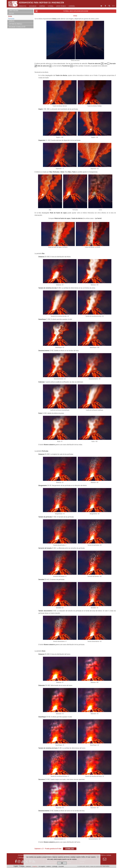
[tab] (20, 11)
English (16, 866)
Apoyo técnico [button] (61, 6)
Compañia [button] (72, 6)
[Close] (98, 857)
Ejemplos (12, 21)
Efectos (11, 14)
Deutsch (29, 866)
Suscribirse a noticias (105, 858)
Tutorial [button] (51, 6)
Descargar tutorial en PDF (17, 27)
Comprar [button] (42, 6)
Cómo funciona (14, 11)
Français (22, 866)
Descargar (33, 6)
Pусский (61, 866)
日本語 (55, 866)
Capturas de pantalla (15, 24)
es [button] (114, 6)
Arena (10, 16)
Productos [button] (23, 6)
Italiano (49, 866)
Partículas (11, 19)
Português (42, 866)
